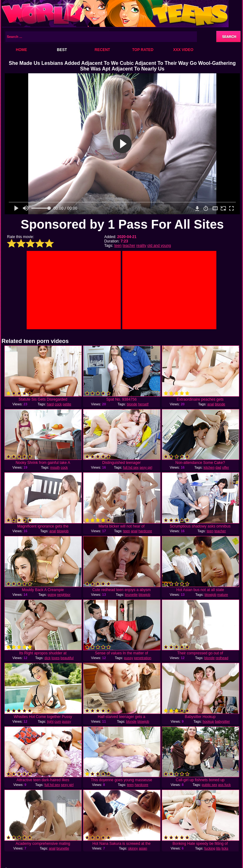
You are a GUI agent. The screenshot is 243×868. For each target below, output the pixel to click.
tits (218, 848)
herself (143, 404)
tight (50, 721)
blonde (132, 404)
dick (48, 658)
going (52, 595)
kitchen (209, 467)
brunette (131, 595)
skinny (133, 848)
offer (226, 467)
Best (62, 50)
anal (211, 404)
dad (218, 467)
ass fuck (225, 785)
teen (118, 246)
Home (22, 50)
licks (225, 848)
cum (58, 721)
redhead (222, 658)
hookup (208, 721)
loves (55, 658)
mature (223, 595)
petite (67, 404)
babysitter (222, 721)
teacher (129, 246)
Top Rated (143, 50)
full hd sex (131, 467)
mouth (55, 467)
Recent (102, 50)
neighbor (64, 595)
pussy (129, 658)
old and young (159, 246)
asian (143, 848)
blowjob (63, 531)
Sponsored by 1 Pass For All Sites (122, 224)
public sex (210, 785)
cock (58, 404)
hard (50, 404)
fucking (210, 848)
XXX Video (183, 50)
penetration (143, 658)
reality (141, 246)
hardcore (145, 531)
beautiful (67, 658)
